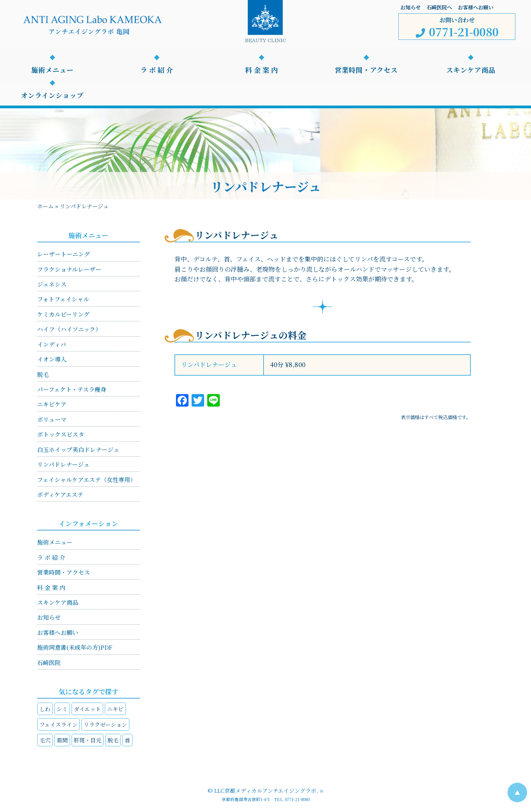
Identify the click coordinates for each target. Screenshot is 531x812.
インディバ (52, 344)
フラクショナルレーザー (69, 269)
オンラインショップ (52, 95)
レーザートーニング (64, 254)
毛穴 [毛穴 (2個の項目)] (45, 740)
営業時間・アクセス (366, 70)
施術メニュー (52, 70)
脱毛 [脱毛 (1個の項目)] (113, 740)
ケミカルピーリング (63, 314)
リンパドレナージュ (63, 464)
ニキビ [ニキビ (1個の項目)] (115, 709)
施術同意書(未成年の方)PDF (75, 647)
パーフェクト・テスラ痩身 (72, 389)
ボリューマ (52, 419)
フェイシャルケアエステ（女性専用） (87, 479)
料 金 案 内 (262, 70)
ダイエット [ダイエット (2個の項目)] (87, 709)
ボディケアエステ (60, 494)
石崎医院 (49, 662)
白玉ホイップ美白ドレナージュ (78, 449)
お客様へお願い (476, 7)
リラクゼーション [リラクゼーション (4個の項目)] (105, 724)
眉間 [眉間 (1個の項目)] (62, 740)
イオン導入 (52, 359)
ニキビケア (52, 404)
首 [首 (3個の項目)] (127, 740)
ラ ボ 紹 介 (157, 70)
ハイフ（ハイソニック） (69, 329)
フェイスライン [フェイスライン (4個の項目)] (58, 724)
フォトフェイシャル (63, 299)
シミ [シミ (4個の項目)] (62, 709)
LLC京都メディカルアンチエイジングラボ (265, 790)
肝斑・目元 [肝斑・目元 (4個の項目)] (88, 740)
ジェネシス (52, 284)
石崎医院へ (439, 7)
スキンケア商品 (471, 70)
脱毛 (43, 374)
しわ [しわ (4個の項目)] (45, 709)
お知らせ (411, 7)
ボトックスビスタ (61, 434)
